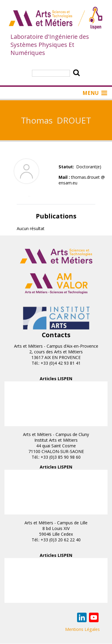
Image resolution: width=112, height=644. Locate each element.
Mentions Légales (82, 629)
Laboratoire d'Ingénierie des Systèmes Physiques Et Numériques (50, 45)
